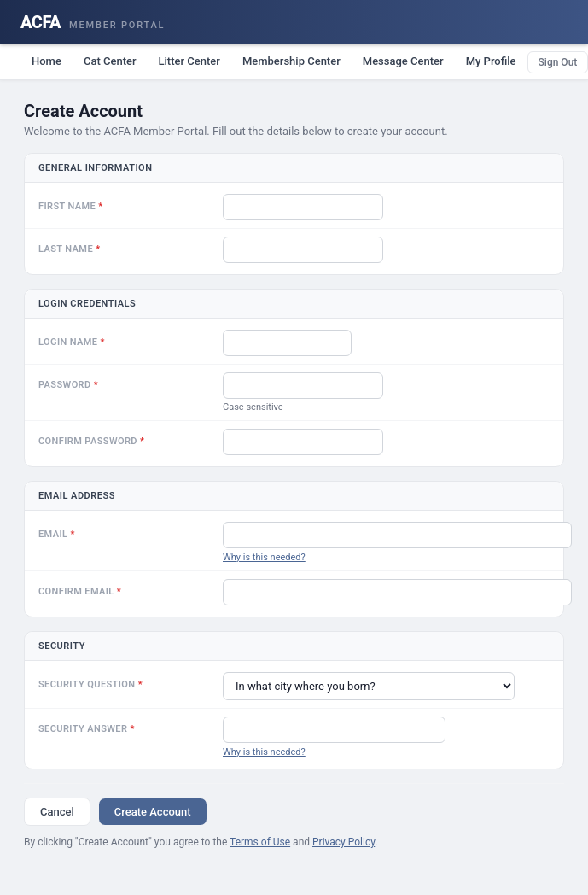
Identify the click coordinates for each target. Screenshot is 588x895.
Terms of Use (260, 842)
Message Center (403, 61)
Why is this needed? (264, 557)
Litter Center (189, 61)
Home (47, 61)
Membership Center (291, 61)
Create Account (153, 812)
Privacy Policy (343, 842)
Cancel (57, 812)
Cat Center (110, 61)
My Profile (491, 61)
